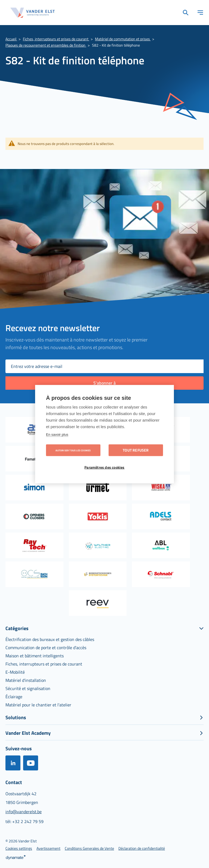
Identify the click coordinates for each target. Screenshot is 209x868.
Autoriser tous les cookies (73, 450)
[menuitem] (50, 639)
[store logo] (33, 13)
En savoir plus (57, 434)
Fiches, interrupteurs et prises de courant (56, 39)
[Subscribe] (104, 383)
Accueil (11, 39)
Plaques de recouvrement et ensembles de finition (46, 45)
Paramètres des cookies (104, 467)
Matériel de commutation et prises (123, 39)
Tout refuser (136, 450)
